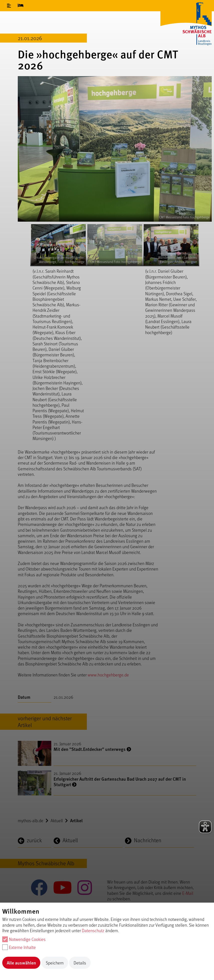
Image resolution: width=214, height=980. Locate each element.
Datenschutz (93, 930)
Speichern (55, 963)
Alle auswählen (21, 963)
